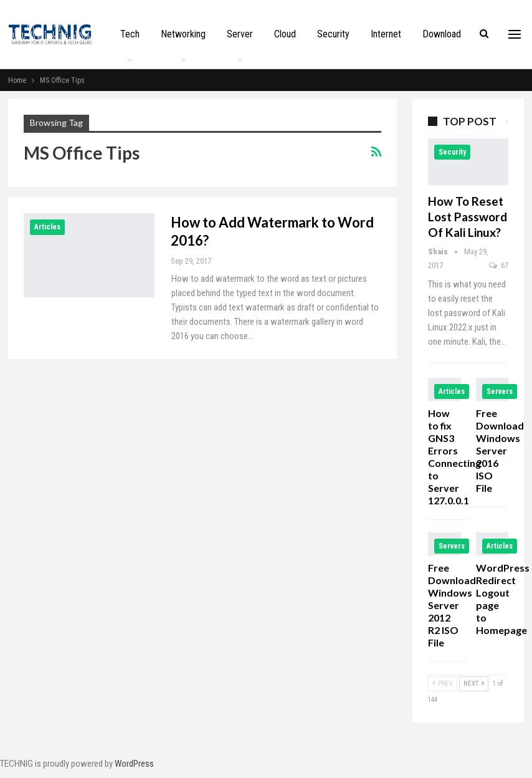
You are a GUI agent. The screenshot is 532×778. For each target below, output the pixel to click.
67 (499, 265)
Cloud (285, 34)
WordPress (134, 764)
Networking (183, 34)
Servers (500, 391)
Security (333, 34)
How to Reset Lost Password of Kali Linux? (468, 217)
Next (474, 684)
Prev (443, 684)
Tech (130, 34)
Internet (386, 34)
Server (240, 34)
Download (442, 34)
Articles (47, 227)
